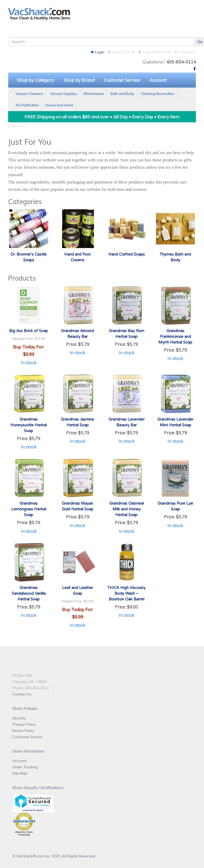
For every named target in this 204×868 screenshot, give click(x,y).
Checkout (185, 52)
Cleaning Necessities (157, 94)
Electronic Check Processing (24, 833)
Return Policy (23, 731)
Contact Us (22, 694)
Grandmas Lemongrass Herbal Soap (29, 509)
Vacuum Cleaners (29, 94)
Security (19, 718)
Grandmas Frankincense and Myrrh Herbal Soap (175, 337)
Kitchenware (94, 94)
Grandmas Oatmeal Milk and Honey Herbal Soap (127, 509)
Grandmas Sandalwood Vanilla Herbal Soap (29, 593)
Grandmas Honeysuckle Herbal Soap (29, 425)
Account (158, 80)
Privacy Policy (24, 724)
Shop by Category (35, 80)
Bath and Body (122, 94)
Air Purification (27, 105)
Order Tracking (25, 767)
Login (98, 52)
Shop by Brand (79, 80)
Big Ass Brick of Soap (29, 331)
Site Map (20, 773)
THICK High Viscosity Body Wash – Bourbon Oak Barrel (126, 593)
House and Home (59, 105)
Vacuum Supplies (63, 94)
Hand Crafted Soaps (127, 254)
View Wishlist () (155, 52)
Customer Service (122, 80)
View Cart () (121, 52)
